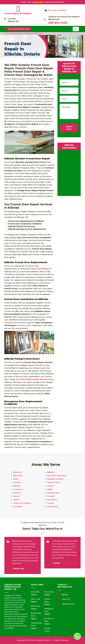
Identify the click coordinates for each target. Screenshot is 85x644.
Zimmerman (53, 507)
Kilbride (17, 486)
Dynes (16, 479)
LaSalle (50, 486)
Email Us (66, 599)
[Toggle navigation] (76, 29)
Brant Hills (18, 476)
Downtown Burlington (57, 476)
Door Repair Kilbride (16, 33)
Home (7, 33)
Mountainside (53, 493)
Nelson (16, 496)
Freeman (17, 482)
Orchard (51, 496)
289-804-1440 (58, 23)
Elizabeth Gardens (55, 479)
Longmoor (18, 489)
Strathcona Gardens (22, 503)
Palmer (16, 500)
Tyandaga (18, 507)
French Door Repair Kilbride (34, 33)
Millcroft (17, 493)
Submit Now (69, 128)
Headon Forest (54, 482)
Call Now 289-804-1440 (19, 29)
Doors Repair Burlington (41, 640)
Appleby (51, 472)
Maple (50, 489)
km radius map (69, 174)
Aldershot (18, 472)
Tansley (50, 503)
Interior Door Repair (47, 602)
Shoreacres (52, 500)
